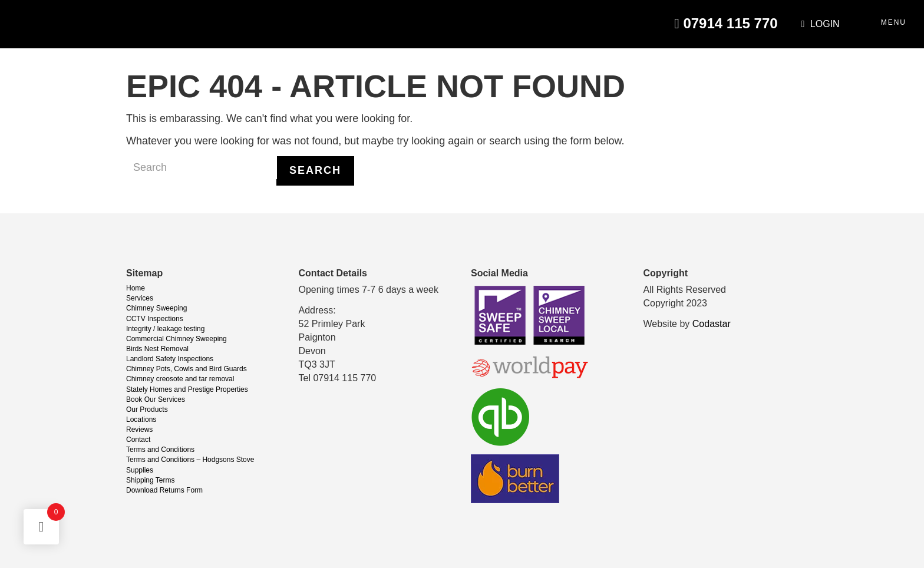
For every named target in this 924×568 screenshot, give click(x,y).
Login (821, 24)
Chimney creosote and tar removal (180, 379)
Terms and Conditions (160, 450)
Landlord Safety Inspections (170, 359)
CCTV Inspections (155, 319)
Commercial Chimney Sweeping (176, 339)
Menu (894, 22)
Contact (138, 440)
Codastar (712, 324)
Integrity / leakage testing (165, 329)
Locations (141, 420)
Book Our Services (156, 399)
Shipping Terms (151, 480)
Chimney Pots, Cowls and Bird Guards (187, 369)
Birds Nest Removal (157, 349)
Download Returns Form (164, 490)
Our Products (147, 410)
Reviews (139, 430)
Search (315, 170)
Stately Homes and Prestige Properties (187, 389)
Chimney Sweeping (156, 308)
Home (136, 288)
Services (140, 298)
